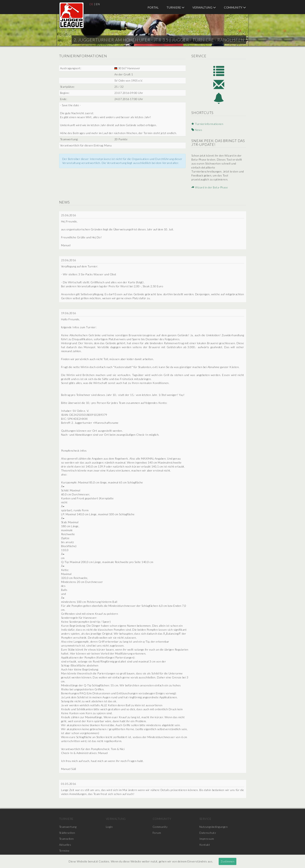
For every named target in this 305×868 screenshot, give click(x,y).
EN (98, 4)
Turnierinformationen (207, 124)
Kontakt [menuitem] (205, 845)
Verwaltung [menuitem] (204, 7)
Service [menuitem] (205, 819)
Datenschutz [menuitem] (208, 833)
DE (92, 4)
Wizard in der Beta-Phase (210, 187)
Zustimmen (228, 861)
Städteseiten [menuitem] (67, 833)
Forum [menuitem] (157, 833)
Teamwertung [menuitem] (68, 827)
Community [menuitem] (235, 7)
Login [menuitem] (109, 827)
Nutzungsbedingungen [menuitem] (214, 827)
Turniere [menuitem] (175, 7)
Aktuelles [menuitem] (65, 845)
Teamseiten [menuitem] (66, 839)
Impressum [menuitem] (207, 839)
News (197, 130)
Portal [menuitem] (153, 7)
